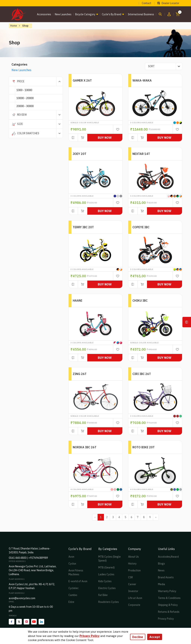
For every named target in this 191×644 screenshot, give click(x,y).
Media (162, 584)
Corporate (134, 605)
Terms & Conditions (169, 598)
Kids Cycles (105, 581)
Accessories (44, 14)
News (161, 570)
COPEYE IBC (141, 227)
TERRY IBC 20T (83, 227)
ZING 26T (80, 374)
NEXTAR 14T (141, 154)
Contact (147, 3)
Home (14, 26)
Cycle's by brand (112, 14)
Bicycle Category (85, 14)
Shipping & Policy (168, 605)
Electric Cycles (107, 588)
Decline (138, 637)
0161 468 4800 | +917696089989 (28, 558)
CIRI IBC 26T (142, 374)
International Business (141, 14)
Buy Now (105, 138)
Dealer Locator (168, 3)
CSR (130, 577)
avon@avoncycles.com (22, 598)
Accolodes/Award (168, 557)
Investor (133, 591)
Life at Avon (135, 598)
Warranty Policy (167, 591)
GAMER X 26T (82, 80)
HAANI (78, 300)
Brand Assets (166, 577)
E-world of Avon (78, 581)
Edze (71, 602)
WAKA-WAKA (142, 80)
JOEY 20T (80, 154)
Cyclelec (73, 588)
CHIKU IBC (140, 300)
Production (134, 570)
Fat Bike (103, 595)
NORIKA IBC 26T (85, 447)
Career (132, 584)
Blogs (161, 564)
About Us (133, 557)
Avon (71, 557)
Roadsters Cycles (109, 602)
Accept (155, 637)
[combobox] (164, 66)
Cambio (73, 595)
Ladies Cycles (106, 574)
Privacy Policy (166, 619)
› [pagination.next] (156, 517)
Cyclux (72, 564)
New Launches (63, 14)
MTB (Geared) (107, 567)
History (132, 564)
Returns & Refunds (169, 612)
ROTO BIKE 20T (144, 447)
